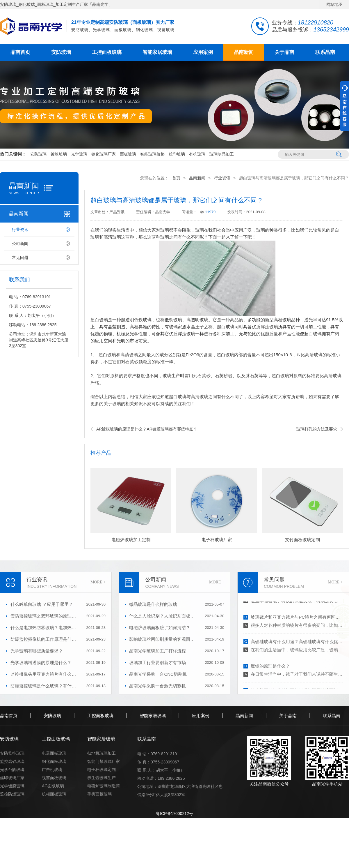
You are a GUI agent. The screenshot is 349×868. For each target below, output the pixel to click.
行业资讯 (20, 230)
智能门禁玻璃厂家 (104, 761)
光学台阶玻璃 (12, 770)
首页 (176, 178)
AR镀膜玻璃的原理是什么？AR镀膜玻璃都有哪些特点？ (147, 429)
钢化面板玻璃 (54, 761)
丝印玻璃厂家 (12, 778)
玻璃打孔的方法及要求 (317, 429)
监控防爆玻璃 (12, 794)
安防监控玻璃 (12, 753)
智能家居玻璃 (157, 52)
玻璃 (200, 230)
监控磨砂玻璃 (12, 761)
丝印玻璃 (177, 154)
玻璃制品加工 (222, 154)
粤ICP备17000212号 (174, 814)
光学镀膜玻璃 (12, 786)
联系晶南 (325, 52)
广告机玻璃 (52, 770)
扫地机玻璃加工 (102, 753)
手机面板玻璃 (99, 794)
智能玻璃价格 (152, 154)
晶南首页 (20, 52)
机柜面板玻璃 (54, 794)
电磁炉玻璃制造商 (104, 786)
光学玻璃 (79, 154)
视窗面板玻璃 (54, 778)
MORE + (98, 582)
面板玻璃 (128, 154)
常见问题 (20, 257)
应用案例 (203, 52)
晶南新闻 (244, 52)
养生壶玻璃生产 (102, 778)
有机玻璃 (197, 154)
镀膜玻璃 (59, 154)
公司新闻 (20, 244)
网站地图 (334, 4)
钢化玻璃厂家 (104, 154)
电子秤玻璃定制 (102, 770)
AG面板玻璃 (53, 786)
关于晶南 (284, 52)
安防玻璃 (61, 52)
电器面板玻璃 (54, 753)
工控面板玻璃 (107, 52)
